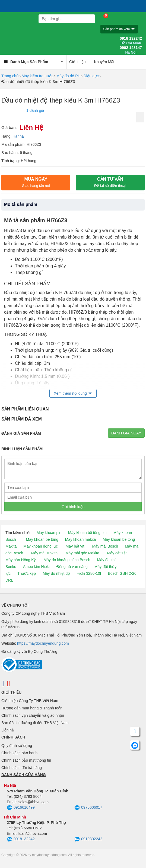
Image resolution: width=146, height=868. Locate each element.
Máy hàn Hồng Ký (21, 560)
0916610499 (21, 808)
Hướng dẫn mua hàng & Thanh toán (32, 708)
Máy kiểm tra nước (38, 76)
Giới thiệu (77, 62)
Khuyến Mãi (104, 62)
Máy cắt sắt (117, 553)
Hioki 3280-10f (89, 573)
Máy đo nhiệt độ (56, 573)
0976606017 (88, 808)
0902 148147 (131, 50)
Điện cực (91, 76)
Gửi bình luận (73, 507)
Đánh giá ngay (126, 433)
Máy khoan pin (49, 533)
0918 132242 (131, 41)
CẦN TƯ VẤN (110, 182)
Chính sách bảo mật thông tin (26, 760)
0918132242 (21, 839)
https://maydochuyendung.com (43, 643)
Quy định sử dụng (17, 746)
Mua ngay (36, 182)
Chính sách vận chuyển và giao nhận (33, 715)
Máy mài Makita (44, 553)
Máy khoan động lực (41, 546)
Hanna (18, 136)
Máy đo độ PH (69, 76)
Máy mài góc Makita (82, 553)
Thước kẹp (27, 573)
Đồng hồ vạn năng (72, 567)
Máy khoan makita (81, 539)
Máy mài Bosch (105, 546)
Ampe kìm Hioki (36, 567)
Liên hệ (8, 730)
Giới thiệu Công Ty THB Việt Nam (30, 701)
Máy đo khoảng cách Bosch (67, 560)
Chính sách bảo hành (19, 753)
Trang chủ (10, 76)
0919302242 (88, 839)
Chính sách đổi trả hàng (22, 768)
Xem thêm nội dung (70, 393)
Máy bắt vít (75, 546)
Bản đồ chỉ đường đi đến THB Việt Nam (35, 723)
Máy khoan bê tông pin (87, 533)
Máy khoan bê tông (42, 539)
